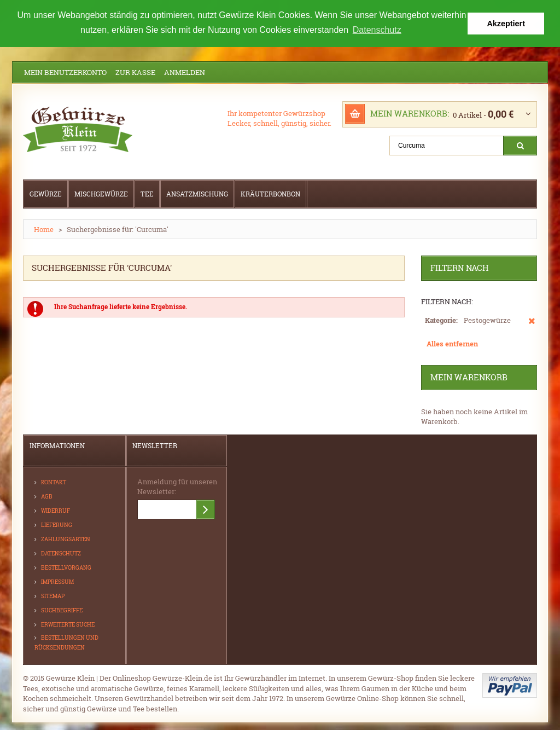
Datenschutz (61, 553)
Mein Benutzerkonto (65, 72)
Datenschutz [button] (377, 30)
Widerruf (56, 510)
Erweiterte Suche (68, 624)
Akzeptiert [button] (506, 24)
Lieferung (57, 525)
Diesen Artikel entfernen (532, 326)
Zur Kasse (135, 72)
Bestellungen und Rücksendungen (66, 642)
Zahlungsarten (66, 539)
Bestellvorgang (66, 567)
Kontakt (54, 482)
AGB (47, 496)
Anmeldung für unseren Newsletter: (177, 486)
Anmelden (185, 72)
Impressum (57, 581)
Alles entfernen (452, 343)
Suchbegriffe (62, 610)
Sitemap (53, 596)
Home (44, 229)
